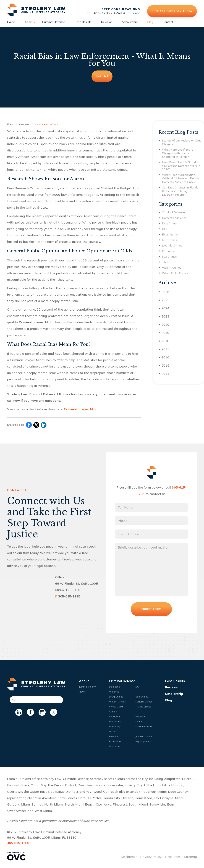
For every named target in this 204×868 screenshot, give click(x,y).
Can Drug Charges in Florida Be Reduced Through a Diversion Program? (180, 191)
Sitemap (190, 857)
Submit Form (151, 609)
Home (11, 22)
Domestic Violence (174, 218)
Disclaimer (129, 857)
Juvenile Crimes (172, 245)
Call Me (102, 76)
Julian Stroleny (87, 687)
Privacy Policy (151, 857)
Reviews (107, 22)
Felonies (114, 736)
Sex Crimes (169, 256)
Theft (166, 262)
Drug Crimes (170, 223)
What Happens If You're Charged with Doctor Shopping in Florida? (178, 153)
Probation (168, 251)
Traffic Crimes (143, 707)
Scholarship (130, 22)
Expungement (171, 234)
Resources (173, 857)
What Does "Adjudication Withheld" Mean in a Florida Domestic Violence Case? (180, 178)
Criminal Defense (54, 22)
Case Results (83, 22)
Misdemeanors (144, 727)
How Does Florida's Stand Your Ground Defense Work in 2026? (181, 166)
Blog (150, 22)
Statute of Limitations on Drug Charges (182, 142)
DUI (164, 229)
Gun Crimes (169, 240)
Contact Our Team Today (172, 11)
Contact (168, 22)
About (29, 22)
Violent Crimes (172, 268)
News (82, 692)
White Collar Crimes (175, 273)
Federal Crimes (144, 702)
